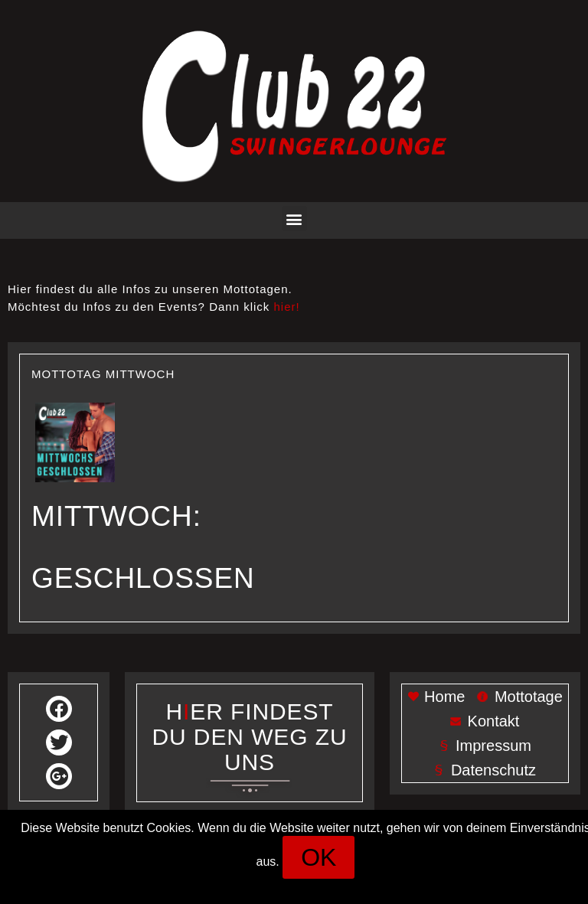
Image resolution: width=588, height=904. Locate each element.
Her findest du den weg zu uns (250, 737)
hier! (287, 307)
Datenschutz (343, 885)
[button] (294, 219)
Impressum (264, 885)
